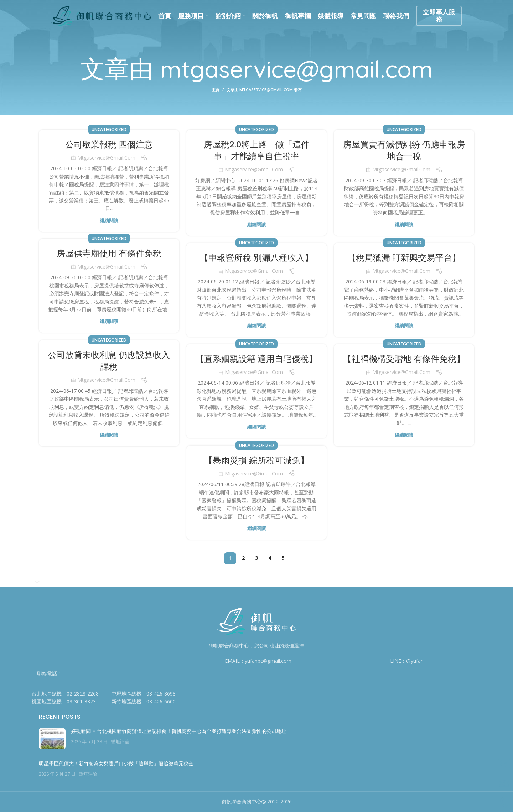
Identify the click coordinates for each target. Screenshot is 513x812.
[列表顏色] (68, 694)
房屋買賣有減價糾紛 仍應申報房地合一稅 (404, 150)
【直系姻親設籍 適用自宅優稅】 (256, 359)
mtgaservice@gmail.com (296, 69)
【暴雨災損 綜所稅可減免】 (256, 460)
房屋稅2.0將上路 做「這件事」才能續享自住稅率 (256, 150)
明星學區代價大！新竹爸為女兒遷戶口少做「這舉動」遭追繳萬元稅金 (116, 764)
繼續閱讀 (109, 221)
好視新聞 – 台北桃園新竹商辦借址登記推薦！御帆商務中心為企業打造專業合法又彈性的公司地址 (179, 731)
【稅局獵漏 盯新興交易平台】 (404, 258)
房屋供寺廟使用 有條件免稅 (109, 253)
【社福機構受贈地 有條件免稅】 (404, 359)
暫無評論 (120, 742)
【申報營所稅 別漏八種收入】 (256, 258)
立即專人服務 (439, 16)
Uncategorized (109, 129)
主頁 (216, 90)
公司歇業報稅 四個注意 (109, 144)
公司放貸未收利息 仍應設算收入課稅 (109, 361)
